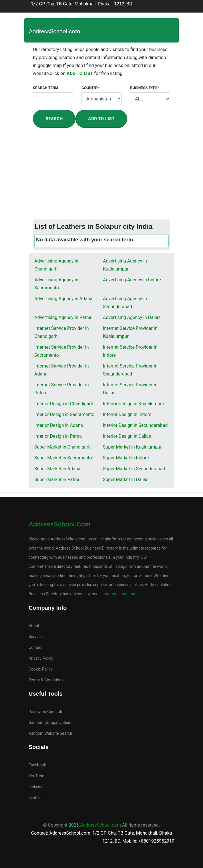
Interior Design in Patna (58, 436)
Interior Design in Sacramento (64, 414)
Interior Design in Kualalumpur (134, 404)
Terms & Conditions (46, 680)
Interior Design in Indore (127, 414)
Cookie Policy (41, 669)
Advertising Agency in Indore (132, 280)
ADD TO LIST (80, 73)
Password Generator (47, 712)
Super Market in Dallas (126, 480)
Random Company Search (52, 722)
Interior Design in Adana (59, 425)
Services (36, 637)
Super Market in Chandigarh (62, 447)
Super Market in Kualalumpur (132, 447)
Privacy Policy (41, 658)
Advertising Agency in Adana (63, 299)
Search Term (45, 88)
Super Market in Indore (126, 458)
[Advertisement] (101, 177)
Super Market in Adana (57, 469)
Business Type (145, 88)
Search (54, 119)
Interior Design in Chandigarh (64, 404)
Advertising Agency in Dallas (132, 317)
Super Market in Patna (57, 480)
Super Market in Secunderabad (134, 469)
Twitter (35, 798)
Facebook (37, 765)
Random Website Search (50, 733)
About (34, 626)
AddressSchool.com (54, 31)
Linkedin (36, 787)
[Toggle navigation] (170, 31)
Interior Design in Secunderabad (135, 425)
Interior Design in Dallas (127, 436)
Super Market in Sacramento (63, 458)
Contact (36, 647)
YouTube (36, 776)
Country (91, 88)
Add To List (101, 119)
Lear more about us (117, 594)
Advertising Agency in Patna (63, 317)
